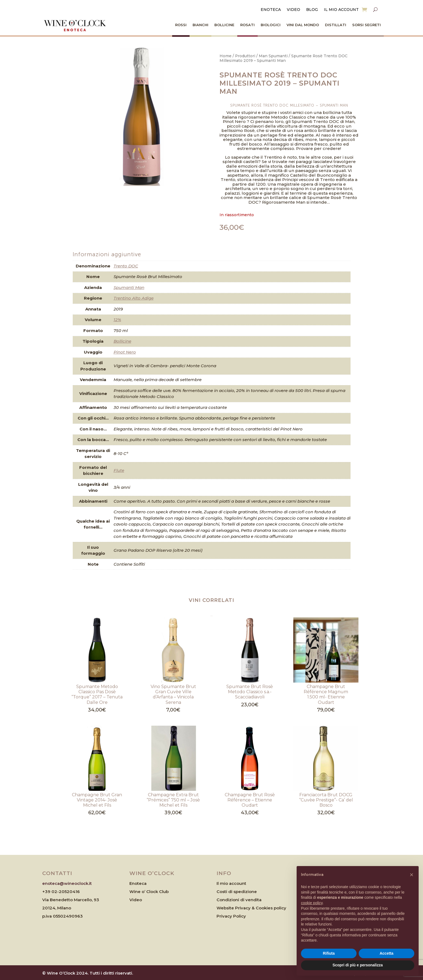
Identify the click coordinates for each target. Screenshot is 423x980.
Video (293, 10)
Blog (312, 10)
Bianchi (200, 25)
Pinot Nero (125, 352)
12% (117, 320)
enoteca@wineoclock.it (67, 883)
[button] (412, 875)
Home (226, 56)
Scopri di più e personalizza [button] (358, 965)
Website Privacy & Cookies (245, 908)
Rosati (247, 25)
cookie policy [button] (312, 903)
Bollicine (224, 25)
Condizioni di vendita (239, 900)
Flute (119, 470)
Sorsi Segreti (366, 25)
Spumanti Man (129, 287)
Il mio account (341, 10)
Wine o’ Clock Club (149, 892)
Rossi (181, 25)
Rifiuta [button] (329, 953)
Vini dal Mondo (303, 25)
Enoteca (271, 10)
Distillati (336, 25)
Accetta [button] (387, 953)
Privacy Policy (231, 916)
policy (280, 908)
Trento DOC (126, 266)
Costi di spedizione (237, 892)
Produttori (245, 56)
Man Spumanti (273, 56)
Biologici (271, 25)
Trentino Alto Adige (134, 298)
